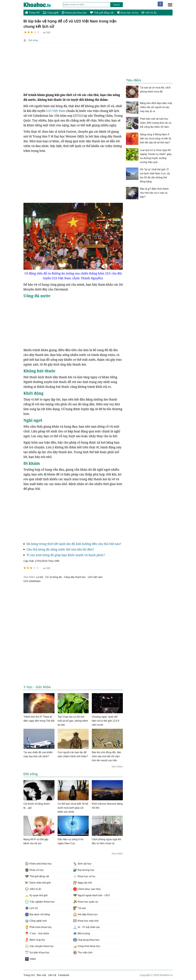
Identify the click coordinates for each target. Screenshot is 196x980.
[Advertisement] (73, 68)
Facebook (64, 975)
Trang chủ (32, 12)
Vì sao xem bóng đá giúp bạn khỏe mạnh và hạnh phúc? (66, 555)
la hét (40, 577)
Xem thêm (117, 766)
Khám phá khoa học (74, 13)
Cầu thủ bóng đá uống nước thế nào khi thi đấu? (60, 549)
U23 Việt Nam (56, 111)
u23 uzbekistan (32, 581)
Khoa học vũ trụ (128, 13)
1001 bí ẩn (149, 13)
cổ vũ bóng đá (54, 577)
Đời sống (33, 40)
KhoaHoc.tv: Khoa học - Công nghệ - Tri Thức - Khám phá (41, 5)
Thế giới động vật (102, 13)
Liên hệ (52, 975)
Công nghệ (51, 13)
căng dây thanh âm (75, 577)
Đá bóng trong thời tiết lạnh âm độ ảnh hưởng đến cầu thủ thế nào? (74, 544)
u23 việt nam (95, 577)
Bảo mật (41, 975)
